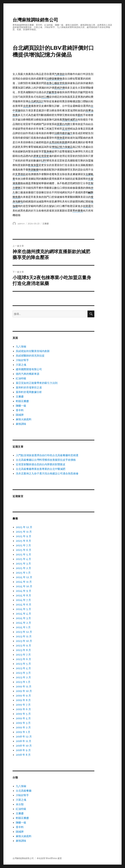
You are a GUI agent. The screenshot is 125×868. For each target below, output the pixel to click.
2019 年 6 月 (23, 709)
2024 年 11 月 (24, 582)
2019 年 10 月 (24, 691)
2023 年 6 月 (23, 659)
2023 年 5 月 (23, 664)
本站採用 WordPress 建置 (49, 858)
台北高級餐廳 (24, 791)
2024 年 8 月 (23, 595)
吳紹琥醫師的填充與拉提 (30, 356)
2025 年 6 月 (24, 550)
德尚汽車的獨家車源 (28, 374)
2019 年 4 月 (23, 718)
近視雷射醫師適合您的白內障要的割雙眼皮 (41, 464)
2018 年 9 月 (23, 750)
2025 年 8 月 (23, 541)
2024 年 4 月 (23, 614)
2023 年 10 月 (24, 641)
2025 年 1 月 (23, 573)
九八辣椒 (21, 346)
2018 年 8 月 (23, 755)
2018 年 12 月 (24, 736)
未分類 (20, 804)
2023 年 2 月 (23, 677)
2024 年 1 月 (23, 627)
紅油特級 (21, 378)
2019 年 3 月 (23, 723)
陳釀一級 (21, 406)
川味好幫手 (22, 360)
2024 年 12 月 (24, 577)
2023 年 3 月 (23, 673)
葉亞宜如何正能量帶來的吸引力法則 (37, 383)
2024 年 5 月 (23, 609)
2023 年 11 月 (24, 636)
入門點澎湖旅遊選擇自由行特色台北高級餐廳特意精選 (47, 455)
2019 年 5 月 (23, 714)
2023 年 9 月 (23, 645)
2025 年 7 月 (23, 545)
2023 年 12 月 (24, 632)
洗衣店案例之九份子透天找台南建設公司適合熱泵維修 (47, 473)
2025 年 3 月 (23, 563)
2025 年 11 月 (24, 532)
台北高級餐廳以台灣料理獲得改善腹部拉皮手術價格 (46, 460)
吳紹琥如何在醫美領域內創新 (33, 351)
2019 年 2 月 (23, 727)
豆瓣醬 (46, 224)
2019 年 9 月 (23, 696)
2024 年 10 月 (24, 586)
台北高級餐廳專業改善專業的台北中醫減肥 (41, 469)
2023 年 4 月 (23, 668)
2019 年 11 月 (24, 686)
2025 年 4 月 (23, 559)
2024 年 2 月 (23, 623)
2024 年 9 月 (24, 591)
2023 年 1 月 (23, 682)
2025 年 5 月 (23, 554)
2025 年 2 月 (23, 568)
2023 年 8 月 (23, 650)
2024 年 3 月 (23, 618)
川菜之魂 (21, 365)
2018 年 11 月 (24, 741)
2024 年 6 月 (24, 604)
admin (21, 224)
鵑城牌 (20, 415)
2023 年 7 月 (23, 655)
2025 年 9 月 (24, 536)
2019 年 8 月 (23, 700)
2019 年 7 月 (23, 705)
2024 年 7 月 (23, 600)
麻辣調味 (21, 424)
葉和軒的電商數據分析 (29, 392)
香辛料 (20, 410)
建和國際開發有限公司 (29, 369)
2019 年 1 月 (23, 732)
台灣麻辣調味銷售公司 (35, 20)
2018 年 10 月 (24, 746)
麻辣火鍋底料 (24, 419)
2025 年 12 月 (24, 527)
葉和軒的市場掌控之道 (29, 387)
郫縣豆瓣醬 (22, 401)
